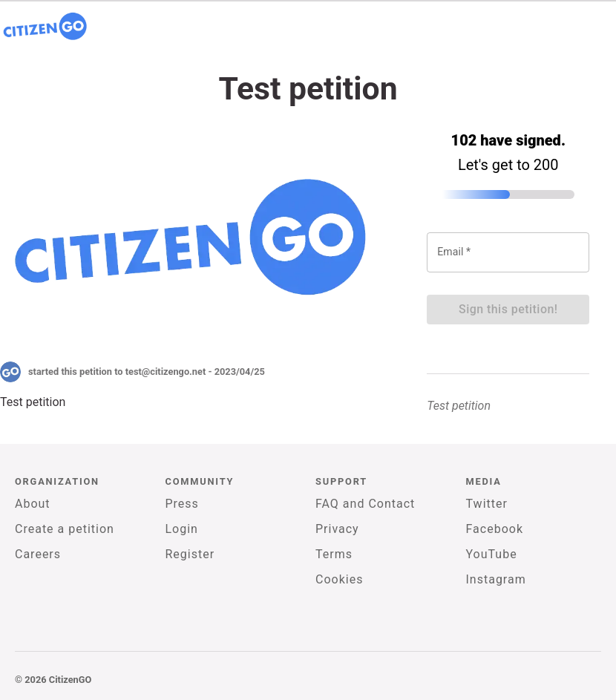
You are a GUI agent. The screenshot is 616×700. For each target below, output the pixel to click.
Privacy (337, 529)
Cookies (339, 579)
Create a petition (65, 529)
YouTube (492, 554)
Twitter (487, 504)
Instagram (496, 579)
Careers (38, 554)
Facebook (495, 529)
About (33, 504)
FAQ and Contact (365, 504)
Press (182, 504)
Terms (334, 554)
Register (190, 554)
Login (182, 529)
